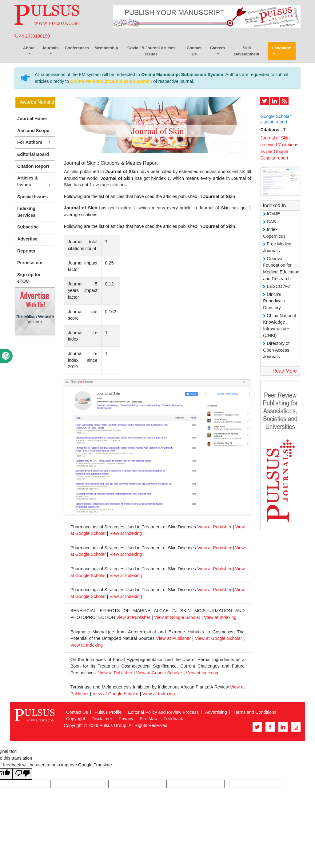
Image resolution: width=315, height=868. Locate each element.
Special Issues (32, 197)
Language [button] (282, 48)
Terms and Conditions (255, 712)
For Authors (35, 142)
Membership (106, 48)
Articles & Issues (35, 182)
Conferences (77, 48)
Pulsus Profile (108, 712)
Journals (50, 48)
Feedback (173, 719)
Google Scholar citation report (275, 119)
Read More (285, 371)
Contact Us (194, 51)
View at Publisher (214, 527)
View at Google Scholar (177, 617)
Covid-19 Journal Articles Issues (151, 51)
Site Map (148, 719)
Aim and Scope (33, 131)
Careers (217, 48)
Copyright (76, 719)
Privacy (126, 719)
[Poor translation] (22, 774)
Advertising (216, 712)
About (29, 48)
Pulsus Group (113, 725)
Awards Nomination (37, 102)
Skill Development (247, 51)
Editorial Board (33, 154)
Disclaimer (102, 719)
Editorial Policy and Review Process (163, 712)
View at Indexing (126, 533)
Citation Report (33, 166)
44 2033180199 (32, 36)
